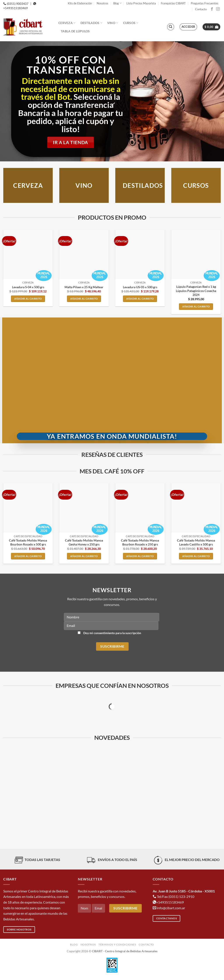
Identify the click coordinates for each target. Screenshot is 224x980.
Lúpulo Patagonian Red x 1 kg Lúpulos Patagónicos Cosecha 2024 (196, 291)
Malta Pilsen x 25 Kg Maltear (84, 287)
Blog (117, 3)
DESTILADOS (143, 185)
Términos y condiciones (117, 945)
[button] (188, 27)
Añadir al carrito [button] (28, 299)
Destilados (91, 23)
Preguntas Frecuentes (205, 3)
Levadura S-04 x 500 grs (28, 287)
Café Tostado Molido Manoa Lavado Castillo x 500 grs (196, 542)
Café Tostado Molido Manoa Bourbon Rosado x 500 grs (28, 542)
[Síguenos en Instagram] (218, 9)
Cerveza (67, 23)
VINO (84, 185)
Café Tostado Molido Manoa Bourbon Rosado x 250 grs (140, 542)
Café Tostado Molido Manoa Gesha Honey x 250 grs (84, 542)
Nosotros (102, 3)
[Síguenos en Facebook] (212, 9)
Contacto (201, 9)
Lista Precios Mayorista (141, 3)
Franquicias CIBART (173, 3)
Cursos (131, 23)
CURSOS (196, 185)
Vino (113, 23)
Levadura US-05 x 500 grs (140, 287)
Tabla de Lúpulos (75, 31)
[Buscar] (171, 27)
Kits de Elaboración (80, 3)
